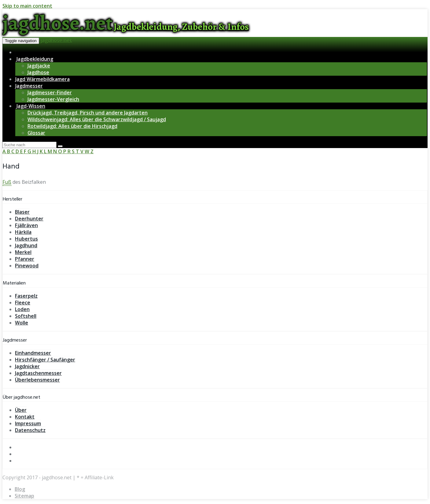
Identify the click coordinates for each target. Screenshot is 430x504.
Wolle (22, 323)
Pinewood (27, 266)
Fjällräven (26, 225)
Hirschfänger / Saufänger (45, 360)
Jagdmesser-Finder (50, 92)
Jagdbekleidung (34, 59)
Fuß (7, 182)
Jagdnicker (27, 366)
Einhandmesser (33, 353)
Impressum (28, 423)
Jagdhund (26, 245)
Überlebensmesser (37, 380)
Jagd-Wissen (30, 106)
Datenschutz (30, 430)
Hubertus (26, 239)
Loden (22, 309)
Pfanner (25, 259)
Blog (20, 489)
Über (21, 410)
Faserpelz (26, 296)
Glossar (36, 133)
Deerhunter (29, 219)
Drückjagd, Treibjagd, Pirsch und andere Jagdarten (88, 113)
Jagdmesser (29, 86)
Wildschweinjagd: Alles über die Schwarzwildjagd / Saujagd (97, 119)
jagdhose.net (56, 40)
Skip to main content (27, 6)
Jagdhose (38, 72)
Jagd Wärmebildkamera (42, 79)
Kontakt (25, 417)
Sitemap (24, 496)
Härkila (23, 232)
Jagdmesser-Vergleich (53, 99)
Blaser (22, 212)
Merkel (23, 252)
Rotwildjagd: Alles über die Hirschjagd (72, 126)
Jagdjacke (39, 66)
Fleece (23, 303)
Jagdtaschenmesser (38, 373)
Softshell (26, 316)
